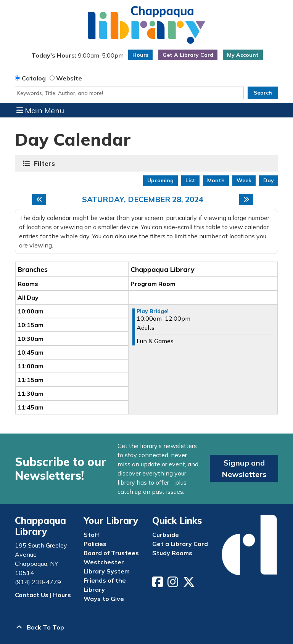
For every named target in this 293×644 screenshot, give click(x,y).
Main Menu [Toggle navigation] (40, 110)
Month (216, 180)
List (190, 180)
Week (244, 180)
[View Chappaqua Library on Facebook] (158, 584)
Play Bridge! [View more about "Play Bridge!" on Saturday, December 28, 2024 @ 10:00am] (153, 311)
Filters (45, 163)
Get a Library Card (180, 544)
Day (269, 180)
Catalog (34, 78)
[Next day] (246, 199)
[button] (77, 57)
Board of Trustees (111, 553)
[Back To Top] (146, 627)
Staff (91, 535)
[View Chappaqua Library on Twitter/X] (190, 584)
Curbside (166, 535)
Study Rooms (172, 553)
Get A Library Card (188, 55)
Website (69, 78)
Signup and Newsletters (244, 468)
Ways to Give (104, 599)
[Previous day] (39, 199)
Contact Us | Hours (43, 595)
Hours (140, 55)
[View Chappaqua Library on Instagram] (174, 584)
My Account (243, 55)
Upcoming (160, 180)
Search (263, 93)
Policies (95, 544)
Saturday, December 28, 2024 (143, 199)
